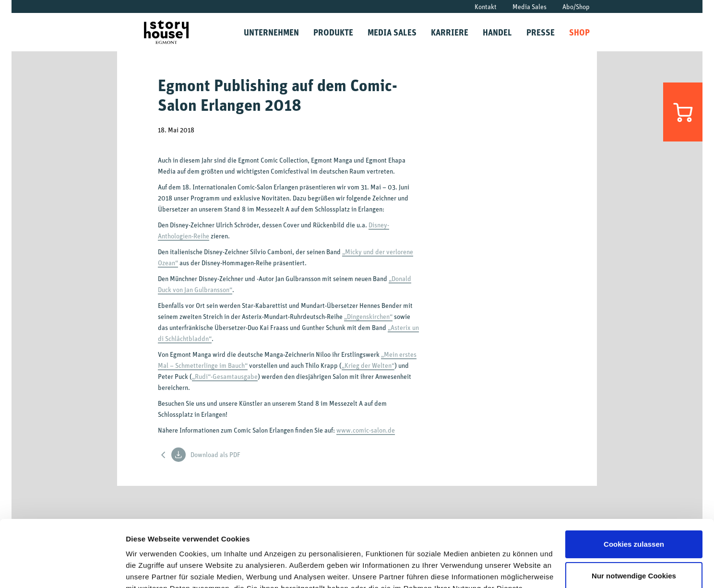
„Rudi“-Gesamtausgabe (225, 376)
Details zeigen (150, 569)
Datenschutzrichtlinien (353, 543)
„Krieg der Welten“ (368, 365)
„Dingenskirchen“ (368, 316)
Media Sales (530, 6)
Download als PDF (206, 455)
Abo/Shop (576, 6)
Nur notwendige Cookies (634, 518)
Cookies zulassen (634, 487)
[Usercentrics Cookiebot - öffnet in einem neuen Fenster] (62, 569)
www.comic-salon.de (366, 430)
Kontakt (486, 6)
